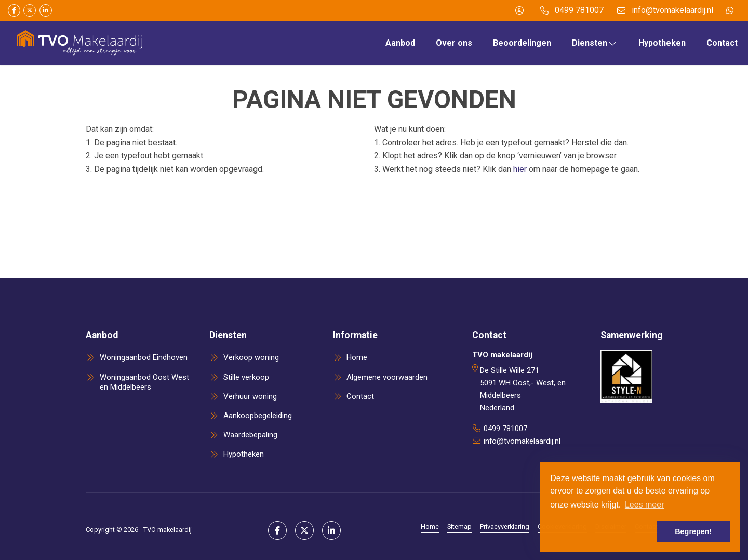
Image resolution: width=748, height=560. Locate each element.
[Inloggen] (519, 10)
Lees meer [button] (645, 505)
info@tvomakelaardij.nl (522, 441)
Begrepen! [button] (693, 531)
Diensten (595, 43)
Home (430, 526)
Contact (722, 43)
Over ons (454, 43)
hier (520, 169)
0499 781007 (505, 429)
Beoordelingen (522, 43)
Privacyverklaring (505, 526)
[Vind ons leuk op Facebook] (14, 10)
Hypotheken (662, 43)
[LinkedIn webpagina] (46, 10)
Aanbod (400, 43)
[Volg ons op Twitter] (30, 10)
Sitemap (459, 526)
